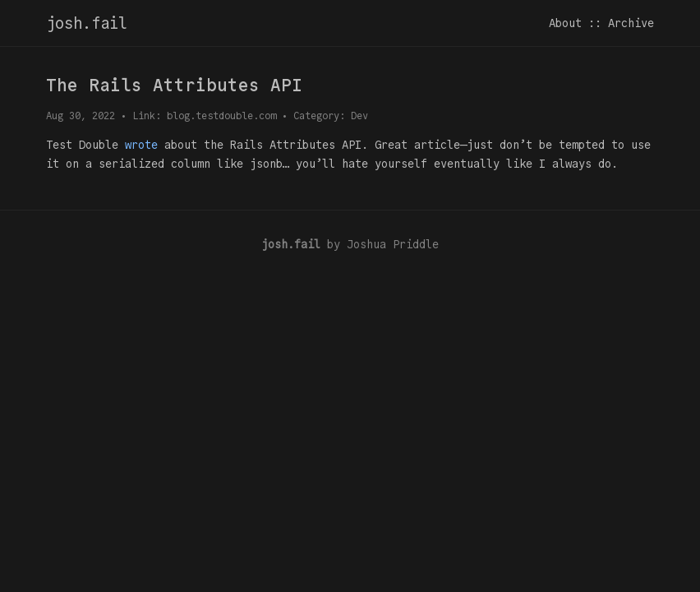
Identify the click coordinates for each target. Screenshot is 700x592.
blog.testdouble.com (221, 116)
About (565, 23)
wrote (141, 145)
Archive (631, 23)
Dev (359, 116)
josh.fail (87, 23)
